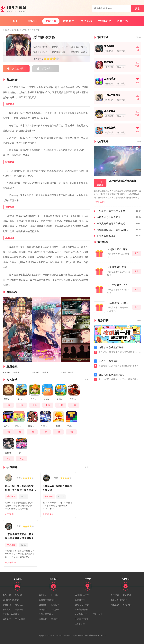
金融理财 (43, 605)
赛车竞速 (7, 610)
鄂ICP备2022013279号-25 (95, 635)
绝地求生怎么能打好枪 (111, 347)
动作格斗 (19, 595)
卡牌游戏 (19, 610)
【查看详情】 (100, 202)
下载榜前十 (98, 614)
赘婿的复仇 (110, 128)
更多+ (87, 380)
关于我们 (115, 595)
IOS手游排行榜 (81, 610)
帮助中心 (127, 605)
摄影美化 (51, 600)
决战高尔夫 (61, 399)
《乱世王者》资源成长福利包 (119, 267)
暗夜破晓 (109, 62)
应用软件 (69, 21)
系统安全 (51, 614)
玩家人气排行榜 (82, 605)
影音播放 (43, 595)
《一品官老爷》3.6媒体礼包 (119, 285)
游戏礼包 (122, 21)
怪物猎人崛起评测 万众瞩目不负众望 (57, 488)
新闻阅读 (43, 600)
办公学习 (43, 610)
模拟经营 (15, 614)
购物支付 (55, 605)
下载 (8, 405)
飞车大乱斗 (22, 399)
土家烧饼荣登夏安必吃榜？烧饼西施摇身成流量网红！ (19, 536)
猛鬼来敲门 (110, 46)
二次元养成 (20, 619)
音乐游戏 (7, 614)
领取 (137, 253)
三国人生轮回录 (112, 95)
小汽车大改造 (22, 453)
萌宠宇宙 (48, 399)
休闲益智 (7, 600)
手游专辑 (87, 21)
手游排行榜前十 (82, 619)
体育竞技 (7, 619)
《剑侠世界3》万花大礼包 (119, 249)
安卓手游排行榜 (82, 614)
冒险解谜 (7, 605)
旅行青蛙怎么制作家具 (109, 217)
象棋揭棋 (8, 399)
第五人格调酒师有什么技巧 (111, 224)
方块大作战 (9, 426)
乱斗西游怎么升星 (106, 236)
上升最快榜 (80, 624)
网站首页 (15, 30)
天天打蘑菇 (35, 399)
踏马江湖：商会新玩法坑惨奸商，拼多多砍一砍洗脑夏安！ (19, 488)
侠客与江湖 (74, 399)
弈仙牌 (8, 453)
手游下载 (51, 21)
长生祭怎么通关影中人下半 (111, 211)
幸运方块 (71, 426)
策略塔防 (19, 605)
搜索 (137, 9)
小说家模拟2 (110, 111)
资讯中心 (33, 21)
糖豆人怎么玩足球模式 (111, 375)
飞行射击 (15, 600)
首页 (15, 21)
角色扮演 (31, 30)
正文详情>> (11, 514)
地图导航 (43, 619)
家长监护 (115, 605)
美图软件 (55, 619)
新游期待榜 (80, 600)
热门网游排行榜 (82, 595)
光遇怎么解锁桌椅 (109, 361)
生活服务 (55, 610)
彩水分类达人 (19, 426)
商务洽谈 (115, 600)
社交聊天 (55, 595)
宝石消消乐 (110, 79)
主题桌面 (43, 614)
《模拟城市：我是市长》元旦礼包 (119, 303)
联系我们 (127, 595)
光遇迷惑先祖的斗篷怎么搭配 (112, 230)
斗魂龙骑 (45, 426)
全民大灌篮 (33, 426)
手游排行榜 (104, 21)
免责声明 (123, 600)
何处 (58, 426)
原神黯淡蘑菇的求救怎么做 (123, 181)
